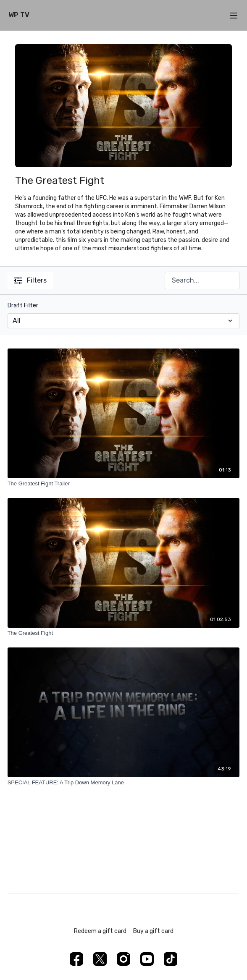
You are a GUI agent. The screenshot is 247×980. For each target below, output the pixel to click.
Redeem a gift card (100, 931)
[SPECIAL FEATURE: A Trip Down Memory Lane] (124, 783)
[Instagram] (123, 959)
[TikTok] (171, 959)
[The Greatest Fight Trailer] (124, 484)
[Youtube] (147, 959)
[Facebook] (76, 959)
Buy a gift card (153, 931)
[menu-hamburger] (234, 15)
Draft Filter (23, 305)
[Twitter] (100, 959)
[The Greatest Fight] (124, 633)
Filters (30, 280)
